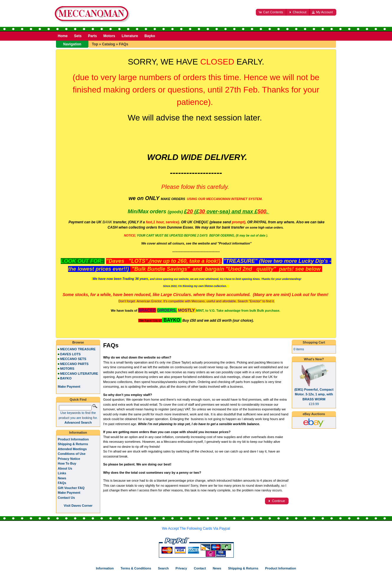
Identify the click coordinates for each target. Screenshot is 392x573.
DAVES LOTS (70, 354)
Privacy (181, 568)
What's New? (314, 359)
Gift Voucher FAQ (71, 488)
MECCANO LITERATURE (79, 374)
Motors (109, 36)
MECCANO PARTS (74, 364)
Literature (130, 36)
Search (163, 568)
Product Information (73, 439)
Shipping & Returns (73, 444)
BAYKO (66, 378)
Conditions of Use (72, 454)
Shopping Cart (314, 342)
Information (78, 432)
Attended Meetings (72, 449)
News (62, 478)
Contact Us (66, 498)
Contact (200, 568)
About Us (65, 468)
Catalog (108, 44)
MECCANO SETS (73, 359)
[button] (271, 12)
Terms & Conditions (136, 568)
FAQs (123, 44)
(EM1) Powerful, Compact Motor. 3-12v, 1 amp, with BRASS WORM (314, 394)
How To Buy (67, 463)
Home (63, 36)
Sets (78, 36)
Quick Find (78, 399)
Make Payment (69, 493)
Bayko (150, 36)
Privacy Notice (69, 459)
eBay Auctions (314, 414)
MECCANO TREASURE (78, 349)
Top (95, 44)
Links (62, 473)
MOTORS (67, 369)
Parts (93, 36)
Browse (78, 342)
